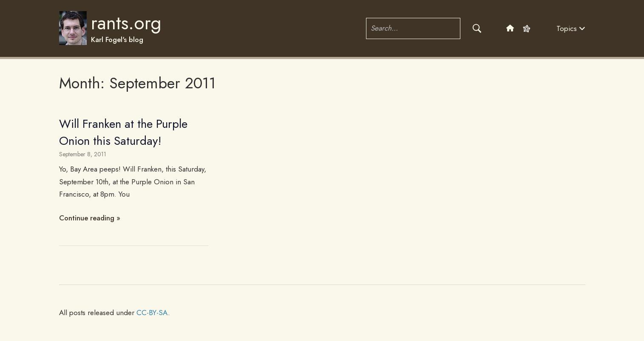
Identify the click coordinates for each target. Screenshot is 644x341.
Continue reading (87, 218)
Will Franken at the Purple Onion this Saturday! (123, 132)
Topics (571, 28)
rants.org (126, 23)
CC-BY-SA (152, 313)
